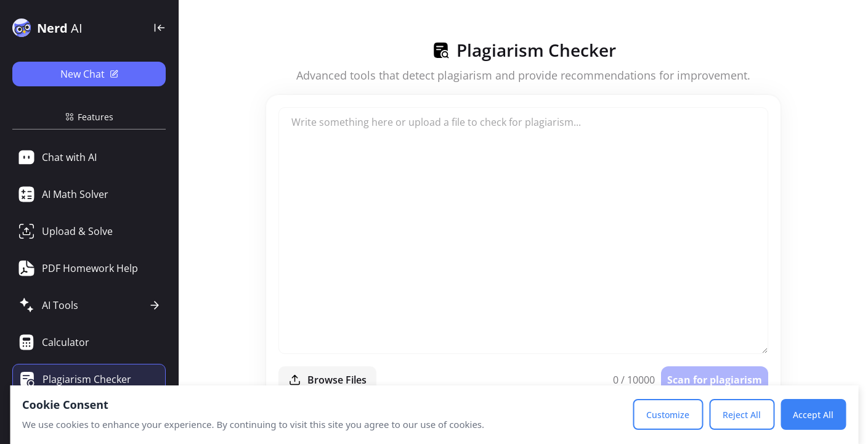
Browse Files (327, 380)
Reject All (742, 415)
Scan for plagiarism (715, 380)
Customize (668, 415)
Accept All (813, 415)
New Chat (89, 74)
